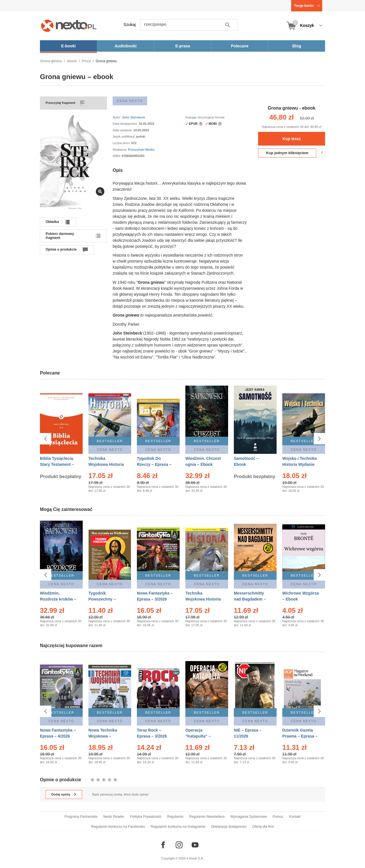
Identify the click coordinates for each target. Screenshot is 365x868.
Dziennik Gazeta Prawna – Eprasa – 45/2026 (300, 736)
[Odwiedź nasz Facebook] (163, 845)
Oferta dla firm (263, 827)
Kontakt (295, 817)
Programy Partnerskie (81, 817)
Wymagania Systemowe (249, 817)
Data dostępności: (126, 124)
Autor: (117, 117)
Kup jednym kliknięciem (287, 153)
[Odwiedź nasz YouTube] (195, 845)
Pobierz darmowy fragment (60, 236)
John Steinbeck (133, 117)
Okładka (52, 222)
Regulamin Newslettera (207, 817)
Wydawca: (120, 150)
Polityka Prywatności (146, 817)
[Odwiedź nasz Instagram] (179, 845)
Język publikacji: (124, 136)
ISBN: (117, 156)
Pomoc (278, 817)
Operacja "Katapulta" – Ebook (198, 736)
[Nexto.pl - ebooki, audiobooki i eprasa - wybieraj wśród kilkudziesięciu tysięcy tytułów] (69, 26)
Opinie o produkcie (61, 249)
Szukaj (130, 25)
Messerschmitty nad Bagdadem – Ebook (250, 599)
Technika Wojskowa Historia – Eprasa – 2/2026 (106, 464)
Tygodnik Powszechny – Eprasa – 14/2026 (105, 599)
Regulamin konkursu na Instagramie (178, 827)
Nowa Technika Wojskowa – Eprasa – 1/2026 (103, 736)
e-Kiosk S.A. (195, 858)
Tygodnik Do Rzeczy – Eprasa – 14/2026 (154, 464)
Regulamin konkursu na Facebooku (118, 827)
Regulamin (175, 817)
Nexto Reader (114, 817)
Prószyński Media (141, 150)
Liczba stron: (122, 143)
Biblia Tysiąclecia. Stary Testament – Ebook (57, 464)
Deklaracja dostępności (229, 827)
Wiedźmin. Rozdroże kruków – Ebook (58, 599)
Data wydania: (123, 130)
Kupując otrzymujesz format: (205, 117)
